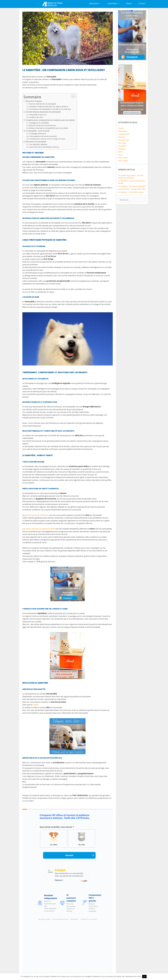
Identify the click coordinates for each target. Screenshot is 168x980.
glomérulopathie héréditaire (37, 515)
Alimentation (123, 131)
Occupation (122, 146)
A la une (121, 128)
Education (97, 3)
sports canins (123, 161)
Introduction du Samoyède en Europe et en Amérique (50, 109)
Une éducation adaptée (38, 144)
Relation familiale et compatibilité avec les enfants (49, 128)
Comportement (124, 134)
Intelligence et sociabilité (39, 123)
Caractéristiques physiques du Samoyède (43, 112)
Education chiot (124, 140)
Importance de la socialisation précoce (44, 147)
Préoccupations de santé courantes (43, 136)
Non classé (122, 143)
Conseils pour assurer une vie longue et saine (47, 139)
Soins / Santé (123, 158)
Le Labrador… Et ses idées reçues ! (131, 192)
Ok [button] (144, 976)
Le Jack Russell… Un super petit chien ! (132, 189)
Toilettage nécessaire (38, 133)
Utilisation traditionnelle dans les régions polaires (49, 106)
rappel (36, 705)
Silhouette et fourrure (38, 115)
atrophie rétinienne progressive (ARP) (39, 529)
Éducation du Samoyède (36, 142)
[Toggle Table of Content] (72, 96)
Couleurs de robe (36, 117)
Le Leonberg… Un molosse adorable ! (132, 186)
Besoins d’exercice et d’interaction (43, 125)
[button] (102, 3)
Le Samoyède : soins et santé (37, 131)
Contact (142, 3)
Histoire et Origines (34, 101)
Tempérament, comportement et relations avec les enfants (50, 120)
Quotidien (115, 3)
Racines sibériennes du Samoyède (43, 104)
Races (129, 3)
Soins (120, 155)
